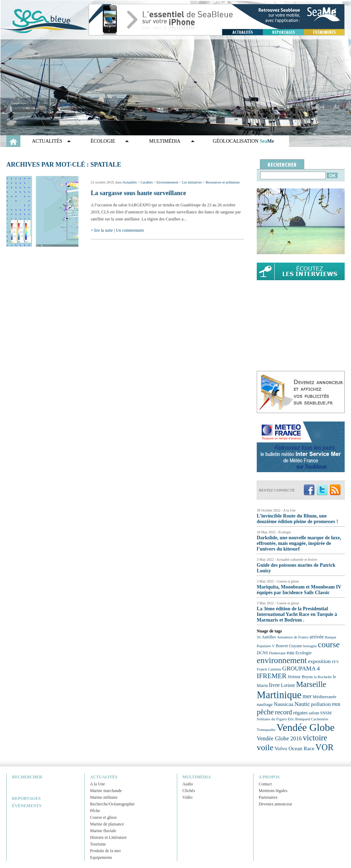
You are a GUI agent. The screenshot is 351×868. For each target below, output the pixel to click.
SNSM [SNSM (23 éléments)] (326, 713)
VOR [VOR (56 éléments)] (325, 747)
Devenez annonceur (276, 804)
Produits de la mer (106, 851)
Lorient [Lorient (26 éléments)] (288, 685)
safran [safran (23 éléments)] (314, 713)
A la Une (98, 784)
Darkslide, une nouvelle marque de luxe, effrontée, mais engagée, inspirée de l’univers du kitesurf (299, 543)
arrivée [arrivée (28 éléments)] (317, 637)
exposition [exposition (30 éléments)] (319, 661)
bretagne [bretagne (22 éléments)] (310, 646)
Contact (265, 784)
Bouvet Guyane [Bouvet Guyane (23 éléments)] (289, 646)
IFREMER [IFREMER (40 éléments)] (272, 676)
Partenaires (268, 797)
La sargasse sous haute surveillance (138, 193)
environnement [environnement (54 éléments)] (282, 660)
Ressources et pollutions (222, 182)
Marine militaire (104, 797)
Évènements (27, 806)
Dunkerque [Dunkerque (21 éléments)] (277, 653)
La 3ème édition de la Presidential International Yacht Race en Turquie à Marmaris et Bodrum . (297, 614)
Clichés (189, 791)
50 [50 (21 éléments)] (259, 637)
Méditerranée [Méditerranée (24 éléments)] (324, 697)
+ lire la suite (102, 230)
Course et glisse (103, 817)
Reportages (26, 798)
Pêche (95, 811)
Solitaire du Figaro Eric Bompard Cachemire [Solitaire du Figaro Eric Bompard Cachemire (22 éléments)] (292, 719)
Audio (188, 784)
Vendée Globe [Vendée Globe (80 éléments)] (305, 727)
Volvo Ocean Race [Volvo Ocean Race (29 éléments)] (295, 748)
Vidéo (188, 797)
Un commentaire (130, 230)
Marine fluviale (103, 831)
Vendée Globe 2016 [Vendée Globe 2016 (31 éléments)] (279, 739)
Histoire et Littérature (108, 837)
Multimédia (165, 141)
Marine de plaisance (107, 824)
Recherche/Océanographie (112, 804)
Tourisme (98, 844)
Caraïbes (146, 182)
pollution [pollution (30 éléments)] (321, 704)
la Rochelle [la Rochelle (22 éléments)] (323, 677)
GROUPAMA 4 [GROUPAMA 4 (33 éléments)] (301, 668)
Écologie (103, 141)
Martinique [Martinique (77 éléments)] (279, 695)
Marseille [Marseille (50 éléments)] (311, 684)
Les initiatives (192, 182)
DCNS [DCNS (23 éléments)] (262, 653)
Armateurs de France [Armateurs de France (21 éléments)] (293, 637)
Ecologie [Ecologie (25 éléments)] (304, 653)
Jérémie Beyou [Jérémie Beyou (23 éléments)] (300, 677)
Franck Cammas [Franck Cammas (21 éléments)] (269, 669)
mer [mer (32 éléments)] (307, 696)
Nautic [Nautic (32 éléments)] (302, 704)
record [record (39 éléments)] (284, 712)
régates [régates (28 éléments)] (300, 713)
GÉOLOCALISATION (243, 141)
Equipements (101, 857)
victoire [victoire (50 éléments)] (315, 738)
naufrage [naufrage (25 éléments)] (265, 704)
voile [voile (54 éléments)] (265, 747)
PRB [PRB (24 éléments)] (336, 705)
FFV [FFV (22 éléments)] (335, 662)
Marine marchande (106, 791)
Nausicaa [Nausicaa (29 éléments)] (283, 704)
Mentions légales (273, 791)
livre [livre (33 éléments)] (275, 685)
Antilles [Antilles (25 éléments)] (269, 637)
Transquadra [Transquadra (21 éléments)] (266, 730)
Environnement (167, 182)
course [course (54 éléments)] (329, 644)
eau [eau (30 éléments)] (291, 652)
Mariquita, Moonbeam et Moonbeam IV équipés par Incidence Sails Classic (299, 590)
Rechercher (27, 777)
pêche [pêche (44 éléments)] (265, 712)
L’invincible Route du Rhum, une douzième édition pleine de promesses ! (297, 519)
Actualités (47, 141)
